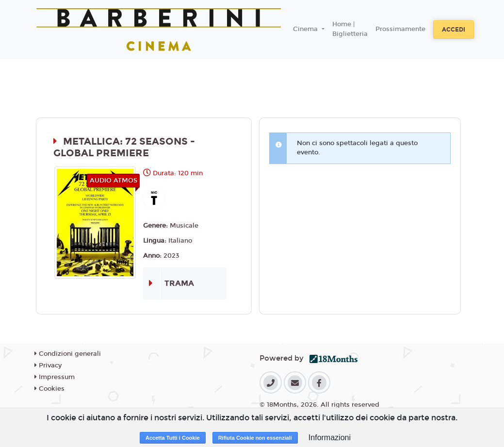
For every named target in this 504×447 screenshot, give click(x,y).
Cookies (49, 389)
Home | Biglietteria (350, 29)
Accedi (454, 30)
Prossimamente (400, 29)
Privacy (48, 365)
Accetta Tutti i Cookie (173, 438)
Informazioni (330, 438)
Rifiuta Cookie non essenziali (255, 438)
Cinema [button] (306, 29)
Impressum (55, 377)
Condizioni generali (68, 354)
